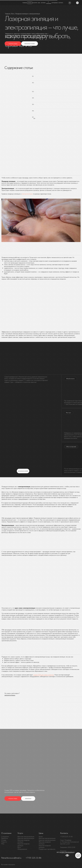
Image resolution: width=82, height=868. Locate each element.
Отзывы (4, 840)
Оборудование (22, 849)
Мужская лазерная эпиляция (23, 845)
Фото (19, 847)
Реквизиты (5, 838)
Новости (4, 842)
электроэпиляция (50, 838)
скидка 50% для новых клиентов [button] (43, 675)
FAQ (3, 844)
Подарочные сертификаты (47, 849)
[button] (13, 44)
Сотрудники (5, 837)
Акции (41, 837)
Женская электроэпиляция (26, 837)
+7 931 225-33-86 (33, 858)
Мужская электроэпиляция (26, 838)
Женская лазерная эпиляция (23, 841)
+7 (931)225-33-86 (66, 837)
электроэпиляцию (27, 194)
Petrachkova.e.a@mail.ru (11, 858)
